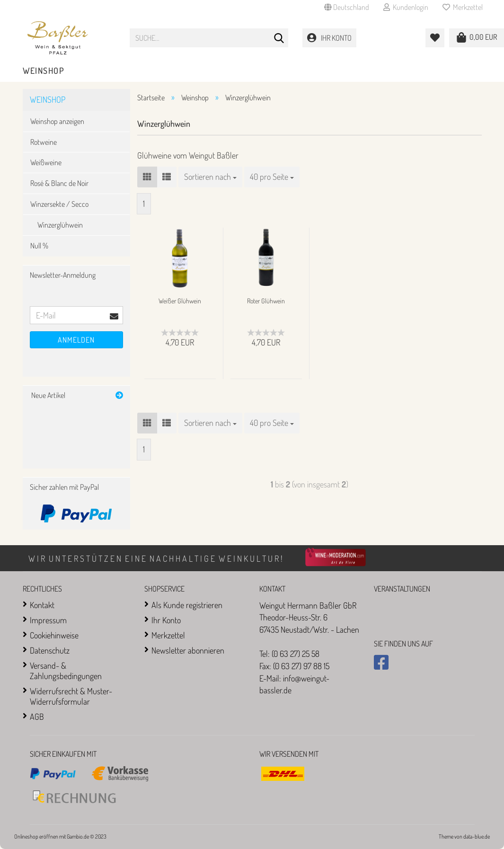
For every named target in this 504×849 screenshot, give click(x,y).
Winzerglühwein (60, 225)
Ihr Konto (166, 620)
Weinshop (44, 71)
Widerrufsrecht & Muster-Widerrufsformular (71, 696)
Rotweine (44, 142)
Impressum (48, 620)
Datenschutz (50, 650)
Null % (39, 246)
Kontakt (42, 605)
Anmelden (76, 340)
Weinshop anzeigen (57, 121)
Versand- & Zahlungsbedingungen (66, 671)
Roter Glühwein (266, 301)
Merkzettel (463, 7)
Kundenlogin (406, 7)
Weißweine (46, 162)
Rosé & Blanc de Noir (59, 183)
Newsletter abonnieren (188, 650)
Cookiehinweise (54, 635)
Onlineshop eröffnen (36, 836)
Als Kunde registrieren (187, 605)
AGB (37, 716)
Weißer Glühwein (180, 301)
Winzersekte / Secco (59, 204)
